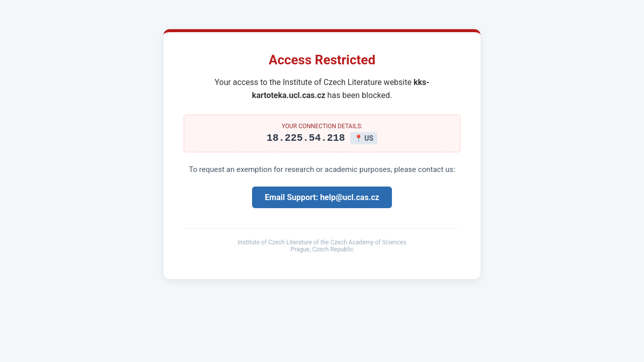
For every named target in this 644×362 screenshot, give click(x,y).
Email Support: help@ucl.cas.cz (322, 199)
